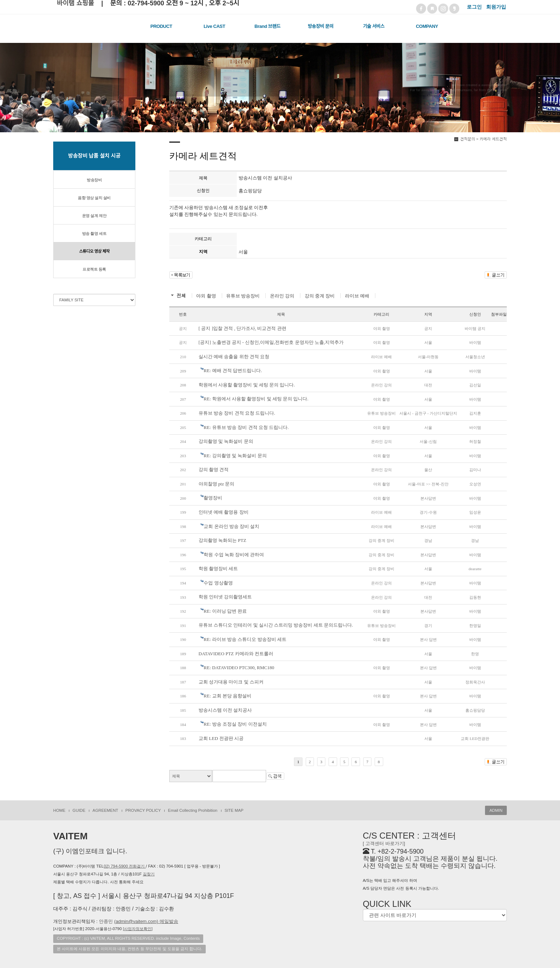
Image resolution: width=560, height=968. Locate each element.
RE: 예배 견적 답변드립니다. (233, 371)
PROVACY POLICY (143, 810)
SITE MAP (234, 810)
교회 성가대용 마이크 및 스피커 (231, 682)
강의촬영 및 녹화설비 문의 (226, 441)
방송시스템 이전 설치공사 (225, 710)
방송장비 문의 (321, 26)
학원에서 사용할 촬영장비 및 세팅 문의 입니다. (247, 385)
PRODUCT (161, 26)
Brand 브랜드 (268, 26)
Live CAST (214, 26)
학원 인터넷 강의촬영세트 (225, 597)
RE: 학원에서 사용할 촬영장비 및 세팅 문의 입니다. (256, 399)
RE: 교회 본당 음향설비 (227, 696)
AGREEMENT (105, 810)
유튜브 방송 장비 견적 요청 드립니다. (237, 413)
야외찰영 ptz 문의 (216, 484)
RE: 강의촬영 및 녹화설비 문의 (235, 456)
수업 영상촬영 (218, 583)
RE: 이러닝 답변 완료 (225, 611)
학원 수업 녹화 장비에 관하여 (234, 555)
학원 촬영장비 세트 (218, 569)
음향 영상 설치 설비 (94, 198)
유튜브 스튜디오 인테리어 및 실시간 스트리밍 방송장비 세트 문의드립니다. (276, 625)
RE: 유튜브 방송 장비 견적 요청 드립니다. (246, 427)
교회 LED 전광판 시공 (221, 738)
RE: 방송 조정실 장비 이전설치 (235, 724)
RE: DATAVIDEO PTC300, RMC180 (239, 668)
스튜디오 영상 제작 (94, 251)
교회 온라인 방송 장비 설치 (231, 526)
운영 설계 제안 (94, 216)
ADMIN (496, 810)
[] (138, 929)
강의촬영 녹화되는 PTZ (222, 540)
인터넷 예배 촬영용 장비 (224, 512)
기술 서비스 (374, 26)
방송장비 (94, 180)
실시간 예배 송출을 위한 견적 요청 (234, 357)
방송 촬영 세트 (94, 233)
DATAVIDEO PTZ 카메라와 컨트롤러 (236, 654)
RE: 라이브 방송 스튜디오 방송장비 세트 (245, 639)
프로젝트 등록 (94, 269)
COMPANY (427, 26)
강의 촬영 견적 (214, 470)
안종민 (139, 921)
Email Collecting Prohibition (192, 810)
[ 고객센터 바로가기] (384, 843)
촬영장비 (213, 498)
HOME (59, 810)
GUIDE (79, 810)
